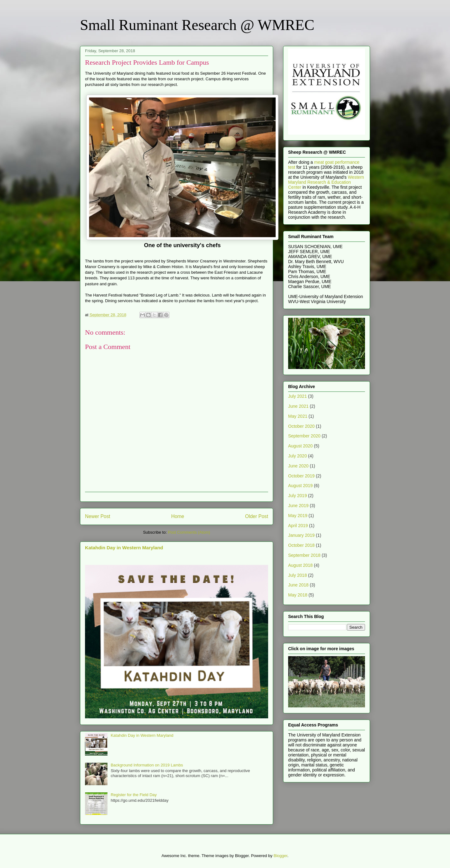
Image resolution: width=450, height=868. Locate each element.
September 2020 (304, 436)
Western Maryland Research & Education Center (326, 182)
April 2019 (298, 526)
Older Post (257, 516)
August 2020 (300, 446)
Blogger (280, 856)
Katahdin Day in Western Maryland (124, 548)
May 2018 (298, 595)
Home (178, 516)
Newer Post (98, 516)
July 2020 (297, 456)
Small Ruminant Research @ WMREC (197, 25)
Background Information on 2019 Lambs (147, 765)
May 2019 (298, 516)
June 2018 (298, 585)
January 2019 (301, 535)
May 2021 (298, 416)
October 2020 (301, 426)
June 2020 (298, 466)
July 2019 (297, 496)
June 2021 (298, 406)
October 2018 (301, 545)
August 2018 (300, 565)
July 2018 (297, 575)
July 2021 (297, 396)
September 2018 (304, 555)
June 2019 (298, 506)
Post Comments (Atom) (189, 532)
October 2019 (301, 476)
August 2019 (300, 486)
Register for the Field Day (134, 795)
